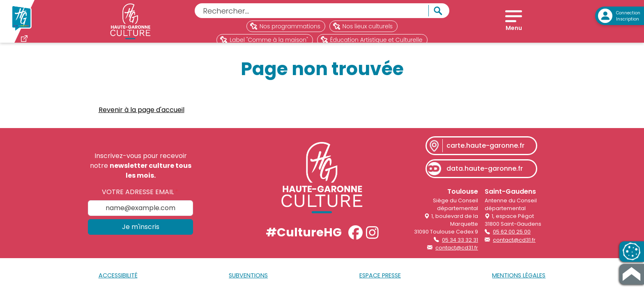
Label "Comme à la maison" (264, 40)
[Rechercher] (312, 11)
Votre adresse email (138, 199)
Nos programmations (285, 26)
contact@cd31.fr (457, 254)
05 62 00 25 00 (512, 239)
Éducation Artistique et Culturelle (372, 40)
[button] (355, 239)
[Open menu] (514, 25)
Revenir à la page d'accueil (141, 116)
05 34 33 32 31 (460, 246)
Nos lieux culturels (363, 26)
